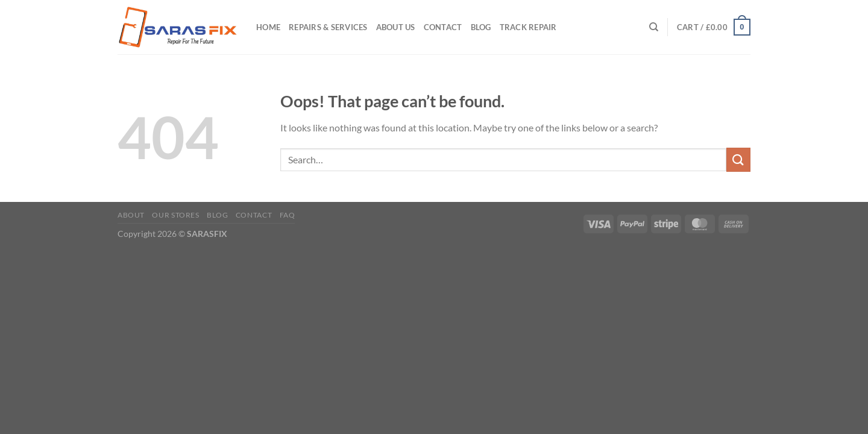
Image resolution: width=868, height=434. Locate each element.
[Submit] (738, 159)
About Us (396, 27)
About (131, 215)
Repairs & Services (328, 27)
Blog (481, 27)
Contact (443, 27)
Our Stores (175, 215)
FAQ (288, 215)
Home (268, 27)
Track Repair (528, 27)
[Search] (654, 27)
